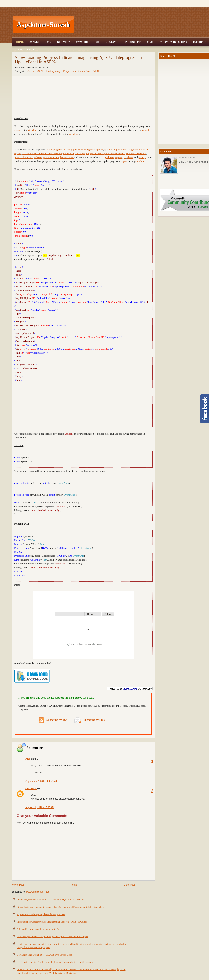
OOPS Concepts (132, 42)
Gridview (63, 42)
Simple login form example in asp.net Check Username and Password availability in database (61, 907)
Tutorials (199, 42)
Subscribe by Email (90, 720)
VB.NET (98, 71)
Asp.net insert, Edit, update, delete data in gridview (41, 914)
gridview (109, 157)
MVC (150, 42)
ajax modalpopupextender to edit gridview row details (118, 153)
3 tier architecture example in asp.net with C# (38, 929)
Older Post (129, 885)
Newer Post (18, 885)
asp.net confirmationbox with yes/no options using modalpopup (56, 153)
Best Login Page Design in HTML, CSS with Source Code (44, 955)
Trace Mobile (25, 49)
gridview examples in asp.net (59, 157)
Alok (28, 759)
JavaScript (83, 42)
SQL (98, 42)
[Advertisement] (83, 405)
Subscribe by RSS (53, 720)
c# (125, 157)
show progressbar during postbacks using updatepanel (75, 149)
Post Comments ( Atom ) (39, 892)
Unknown (31, 788)
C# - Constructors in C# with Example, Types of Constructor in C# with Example (55, 962)
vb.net (130, 157)
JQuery (111, 42)
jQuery (142, 157)
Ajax (48, 42)
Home (20, 42)
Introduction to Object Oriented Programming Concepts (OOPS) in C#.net (52, 922)
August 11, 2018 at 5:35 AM (40, 807)
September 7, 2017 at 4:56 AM (41, 781)
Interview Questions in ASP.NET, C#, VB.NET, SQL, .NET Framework (50, 900)
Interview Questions (173, 42)
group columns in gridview (28, 157)
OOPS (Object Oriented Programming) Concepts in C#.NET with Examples (52, 937)
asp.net (145, 130)
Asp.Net (34, 42)
